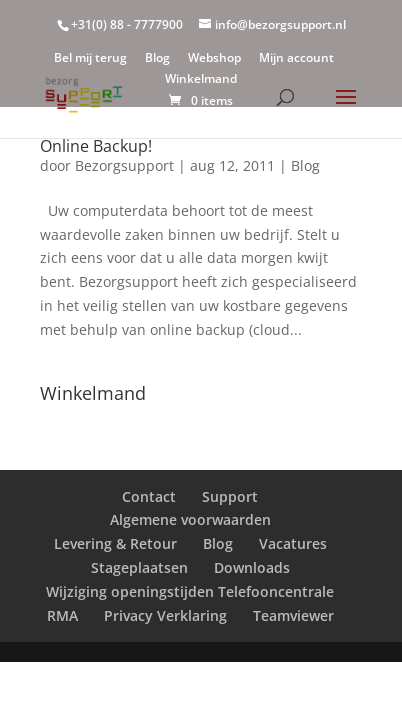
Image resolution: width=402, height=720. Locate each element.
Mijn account (296, 59)
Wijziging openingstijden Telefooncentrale (190, 591)
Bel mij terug (90, 59)
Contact (149, 496)
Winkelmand (201, 80)
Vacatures (293, 543)
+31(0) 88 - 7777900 (127, 24)
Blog (157, 59)
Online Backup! (96, 146)
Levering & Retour (115, 543)
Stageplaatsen (139, 567)
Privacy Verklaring (165, 615)
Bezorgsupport (124, 165)
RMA (62, 615)
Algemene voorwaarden (190, 519)
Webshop (214, 59)
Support (230, 496)
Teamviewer (293, 615)
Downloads (252, 567)
